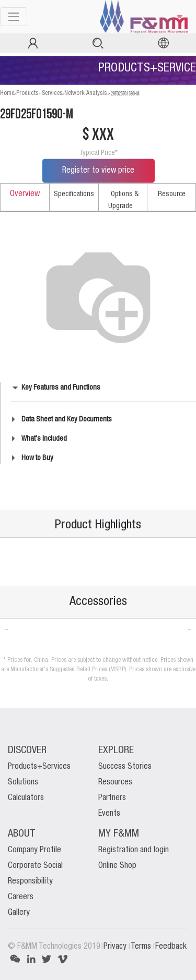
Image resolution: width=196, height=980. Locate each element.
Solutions (23, 782)
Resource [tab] (172, 194)
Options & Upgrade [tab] (123, 200)
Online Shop (117, 866)
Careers (21, 897)
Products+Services (39, 93)
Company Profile (34, 850)
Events (109, 814)
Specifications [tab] (74, 194)
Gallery (19, 913)
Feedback (171, 947)
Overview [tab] (25, 194)
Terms (142, 947)
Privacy (116, 947)
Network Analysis (85, 93)
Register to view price (98, 171)
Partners (112, 798)
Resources (115, 782)
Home (7, 93)
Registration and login (134, 850)
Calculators (26, 798)
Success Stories (125, 767)
